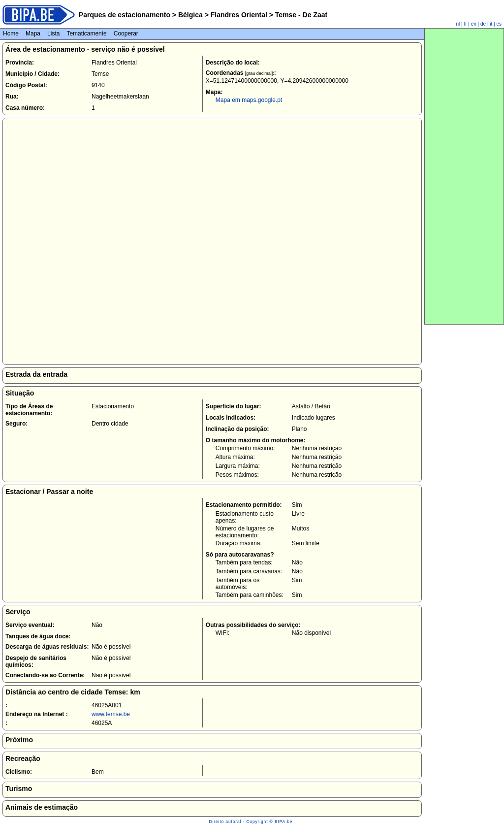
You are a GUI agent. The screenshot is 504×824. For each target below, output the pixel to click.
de (483, 24)
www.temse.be (111, 714)
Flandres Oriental (239, 15)
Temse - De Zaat (300, 15)
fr (465, 24)
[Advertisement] (464, 176)
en (474, 24)
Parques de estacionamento (125, 15)
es (499, 24)
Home (11, 33)
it (491, 24)
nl (458, 24)
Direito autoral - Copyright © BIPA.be (251, 822)
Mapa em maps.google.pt (249, 100)
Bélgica (190, 15)
